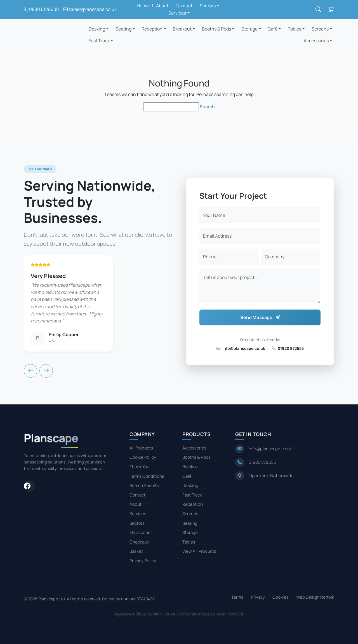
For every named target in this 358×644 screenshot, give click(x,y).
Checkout (139, 542)
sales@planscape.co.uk (93, 9)
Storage (249, 29)
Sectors (137, 523)
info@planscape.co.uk (241, 348)
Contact (184, 6)
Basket (136, 551)
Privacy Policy (143, 561)
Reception (152, 29)
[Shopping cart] (331, 10)
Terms (237, 597)
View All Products (199, 551)
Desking (97, 29)
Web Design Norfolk (315, 597)
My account (141, 532)
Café (273, 29)
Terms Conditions (147, 476)
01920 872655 (288, 348)
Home (143, 6)
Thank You (139, 467)
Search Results (144, 485)
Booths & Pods (216, 29)
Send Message (260, 317)
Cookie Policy (143, 457)
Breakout (182, 29)
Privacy (258, 597)
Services (138, 514)
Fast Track (99, 41)
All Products (141, 448)
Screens (320, 29)
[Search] (318, 10)
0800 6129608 (44, 9)
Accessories (316, 41)
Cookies (281, 597)
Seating (123, 29)
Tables (295, 29)
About (162, 6)
